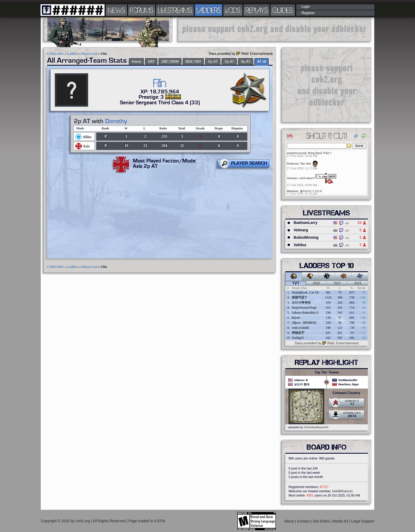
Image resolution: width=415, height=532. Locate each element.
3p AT (229, 62)
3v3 (337, 283)
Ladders (73, 54)
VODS (233, 10)
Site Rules (322, 521)
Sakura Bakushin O (305, 313)
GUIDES (283, 10)
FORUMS (142, 10)
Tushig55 (298, 338)
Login (306, 7)
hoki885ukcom (342, 491)
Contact (304, 521)
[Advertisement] (275, 29)
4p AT (246, 62)
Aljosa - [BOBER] (304, 323)
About (290, 521)
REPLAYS (257, 10)
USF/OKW (170, 62)
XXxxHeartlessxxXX (316, 427)
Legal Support (363, 521)
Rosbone (293, 164)
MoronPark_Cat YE (305, 292)
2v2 (316, 283)
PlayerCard (89, 54)
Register (308, 13)
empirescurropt (297, 153)
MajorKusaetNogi (304, 308)
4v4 (358, 283)
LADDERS (209, 10)
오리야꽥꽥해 (301, 303)
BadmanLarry (305, 223)
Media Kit (341, 521)
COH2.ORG (56, 54)
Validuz (300, 245)
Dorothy (116, 121)
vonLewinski (300, 328)
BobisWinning (306, 237)
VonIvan (292, 178)
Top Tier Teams (327, 372)
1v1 (296, 283)
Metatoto (293, 191)
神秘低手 (298, 333)
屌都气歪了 (300, 297)
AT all (262, 62)
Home (136, 62)
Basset (296, 318)
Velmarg (301, 230)
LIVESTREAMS (175, 10)
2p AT (213, 62)
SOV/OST (193, 62)
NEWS (116, 10)
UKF (151, 62)
